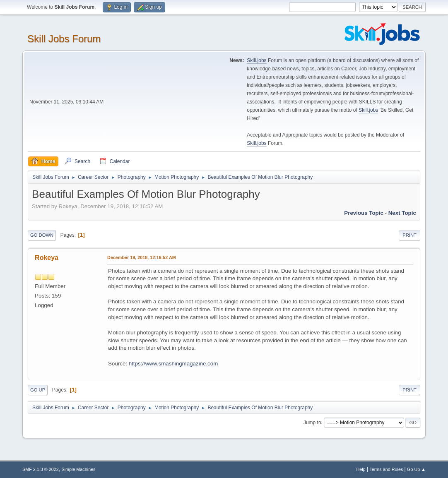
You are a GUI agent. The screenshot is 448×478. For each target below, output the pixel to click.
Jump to (312, 422)
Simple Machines (78, 469)
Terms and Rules (386, 469)
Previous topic (364, 213)
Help (361, 469)
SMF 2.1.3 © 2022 (41, 469)
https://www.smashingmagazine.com (173, 364)
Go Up (38, 390)
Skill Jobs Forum (64, 39)
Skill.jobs (257, 60)
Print (409, 235)
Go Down (42, 235)
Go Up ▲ (416, 469)
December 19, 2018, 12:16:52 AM (142, 257)
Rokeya (47, 258)
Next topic (402, 213)
